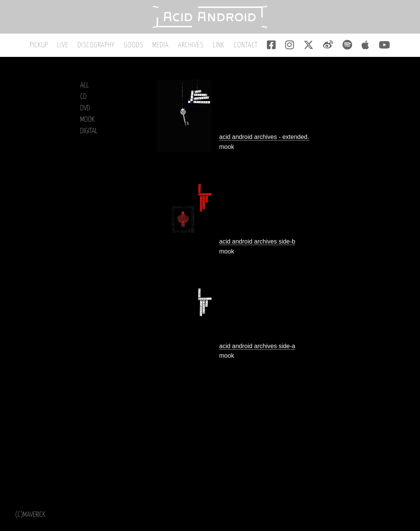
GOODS (133, 45)
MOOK (87, 120)
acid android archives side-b (257, 241)
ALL (85, 85)
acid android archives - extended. (264, 137)
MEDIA (161, 45)
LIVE (63, 45)
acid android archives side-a (257, 346)
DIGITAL (89, 131)
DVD (85, 108)
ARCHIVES (191, 45)
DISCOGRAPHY (96, 45)
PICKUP (39, 45)
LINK (219, 45)
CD (83, 97)
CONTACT (246, 45)
